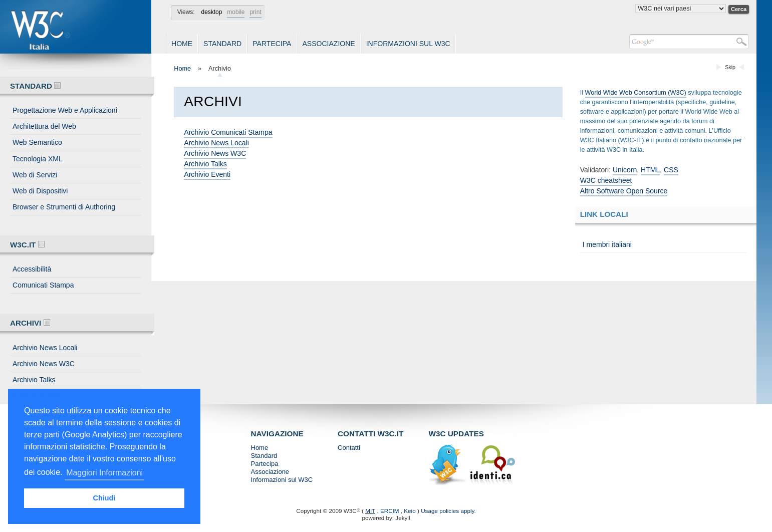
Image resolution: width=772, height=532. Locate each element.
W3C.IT (27, 245)
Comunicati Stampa (43, 285)
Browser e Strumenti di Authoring (64, 207)
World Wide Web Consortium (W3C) (636, 93)
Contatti (349, 448)
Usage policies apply (447, 511)
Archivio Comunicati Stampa (228, 132)
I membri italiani (607, 244)
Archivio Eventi (207, 174)
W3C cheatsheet (606, 180)
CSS (671, 170)
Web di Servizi (35, 175)
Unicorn (625, 170)
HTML (650, 170)
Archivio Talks (34, 380)
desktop (212, 12)
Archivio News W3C (44, 364)
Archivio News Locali (45, 348)
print (255, 12)
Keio (410, 511)
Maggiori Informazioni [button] (104, 473)
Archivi (30, 323)
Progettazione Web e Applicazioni (65, 110)
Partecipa (272, 44)
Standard (222, 44)
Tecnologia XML (38, 159)
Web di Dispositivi (40, 191)
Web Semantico (37, 142)
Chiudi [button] (104, 498)
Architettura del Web (44, 126)
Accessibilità (32, 269)
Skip (730, 67)
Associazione (328, 44)
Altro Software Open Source (624, 191)
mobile (236, 12)
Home (182, 44)
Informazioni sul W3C (408, 44)
